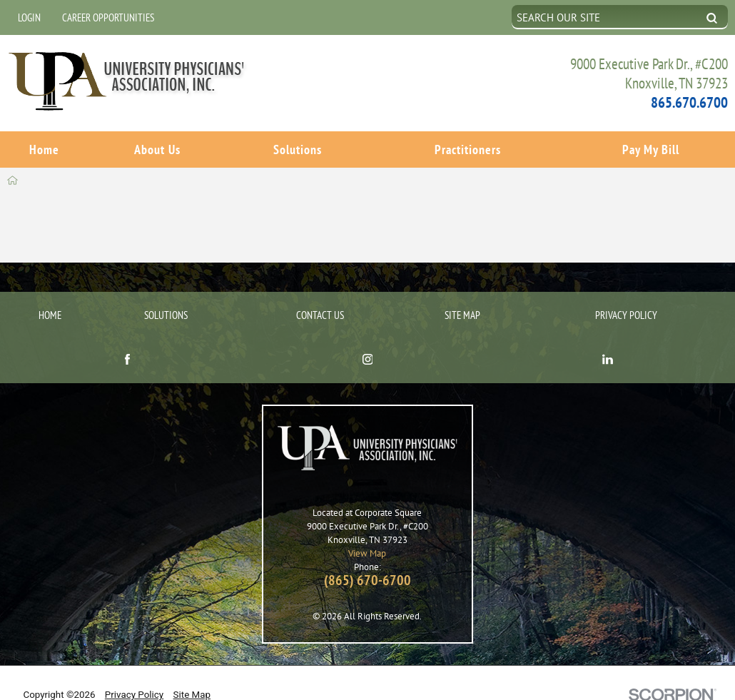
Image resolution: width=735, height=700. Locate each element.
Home (44, 149)
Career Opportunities (108, 17)
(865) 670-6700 (367, 556)
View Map (367, 529)
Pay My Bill (651, 149)
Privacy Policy (626, 291)
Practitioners (468, 149)
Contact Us (320, 291)
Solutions (298, 149)
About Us (157, 149)
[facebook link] (128, 337)
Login (29, 17)
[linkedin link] (608, 337)
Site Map (462, 291)
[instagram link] (367, 337)
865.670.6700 (689, 102)
